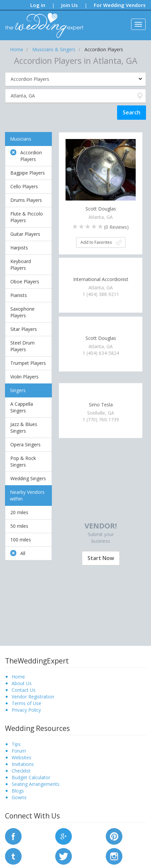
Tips (16, 744)
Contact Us (24, 690)
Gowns (19, 797)
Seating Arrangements (36, 784)
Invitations (23, 764)
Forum (19, 751)
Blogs (18, 791)
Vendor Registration (33, 697)
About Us (22, 683)
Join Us (70, 5)
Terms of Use (26, 703)
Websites (21, 757)
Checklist (21, 771)
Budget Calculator (31, 777)
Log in (38, 5)
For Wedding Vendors (120, 5)
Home (18, 677)
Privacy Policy (26, 710)
